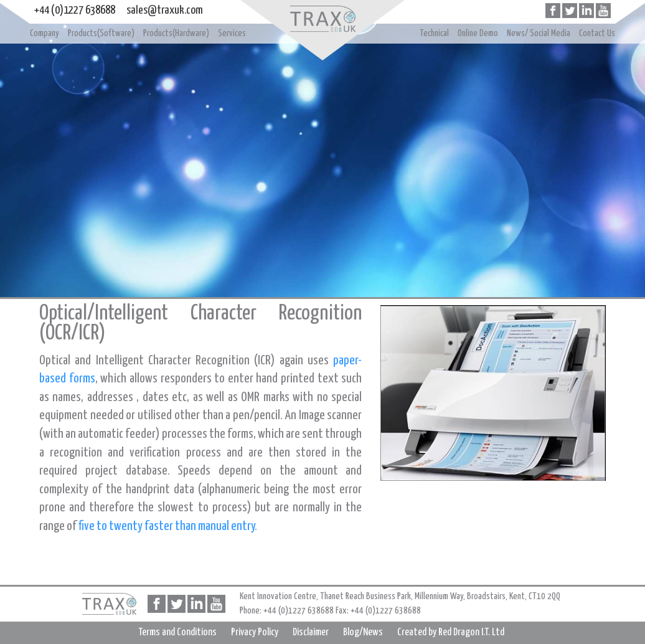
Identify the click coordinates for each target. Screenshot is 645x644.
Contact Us (597, 33)
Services (232, 33)
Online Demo (478, 33)
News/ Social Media (539, 33)
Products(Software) (101, 33)
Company (45, 33)
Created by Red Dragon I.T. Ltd (451, 632)
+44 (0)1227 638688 (75, 10)
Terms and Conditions (177, 632)
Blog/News (363, 632)
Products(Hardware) (176, 33)
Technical (434, 33)
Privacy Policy (255, 632)
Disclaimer (311, 632)
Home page (322, 19)
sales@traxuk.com (165, 10)
